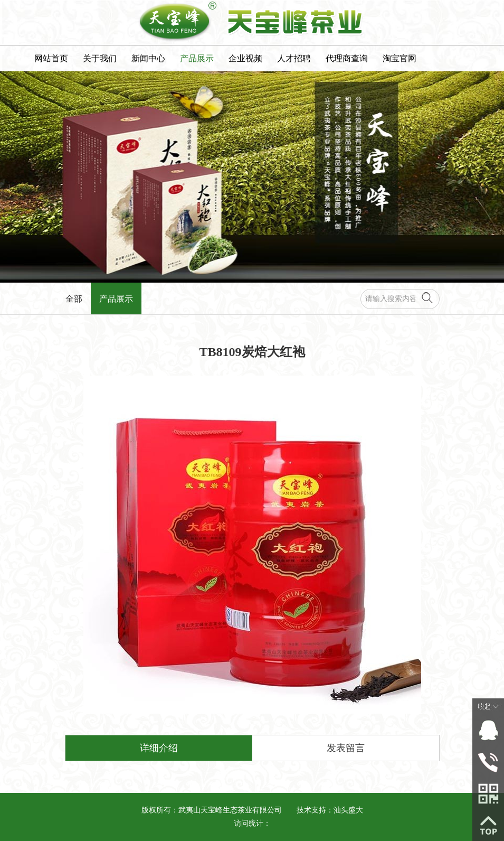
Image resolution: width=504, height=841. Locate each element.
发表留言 (346, 748)
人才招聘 (294, 58)
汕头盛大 (348, 810)
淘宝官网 (400, 58)
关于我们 (100, 58)
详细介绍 (159, 748)
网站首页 (51, 58)
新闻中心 (148, 58)
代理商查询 (347, 58)
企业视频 (245, 58)
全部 (74, 299)
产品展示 (197, 58)
